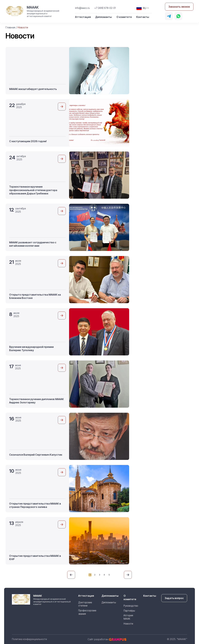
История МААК (128, 617)
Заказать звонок (179, 7)
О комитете (124, 17)
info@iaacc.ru (83, 8)
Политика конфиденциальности (29, 639)
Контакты (143, 17)
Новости (128, 624)
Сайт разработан (107, 639)
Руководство (131, 606)
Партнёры (129, 611)
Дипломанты (104, 17)
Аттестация (83, 17)
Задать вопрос (174, 598)
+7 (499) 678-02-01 (105, 8)
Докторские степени (85, 604)
